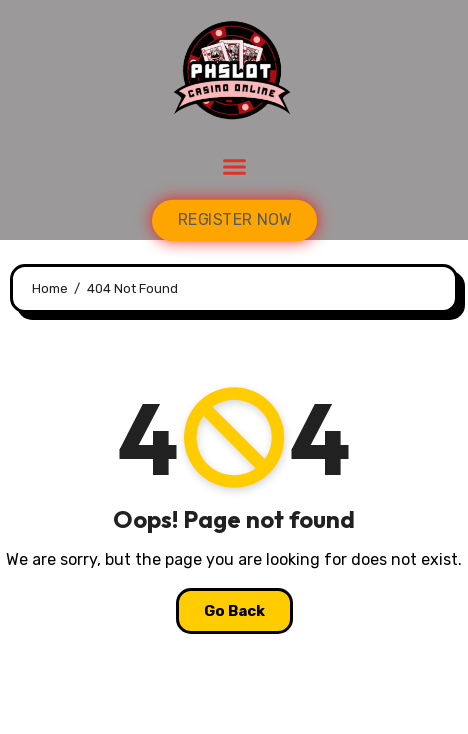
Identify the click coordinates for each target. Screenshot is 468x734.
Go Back (234, 611)
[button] (234, 167)
